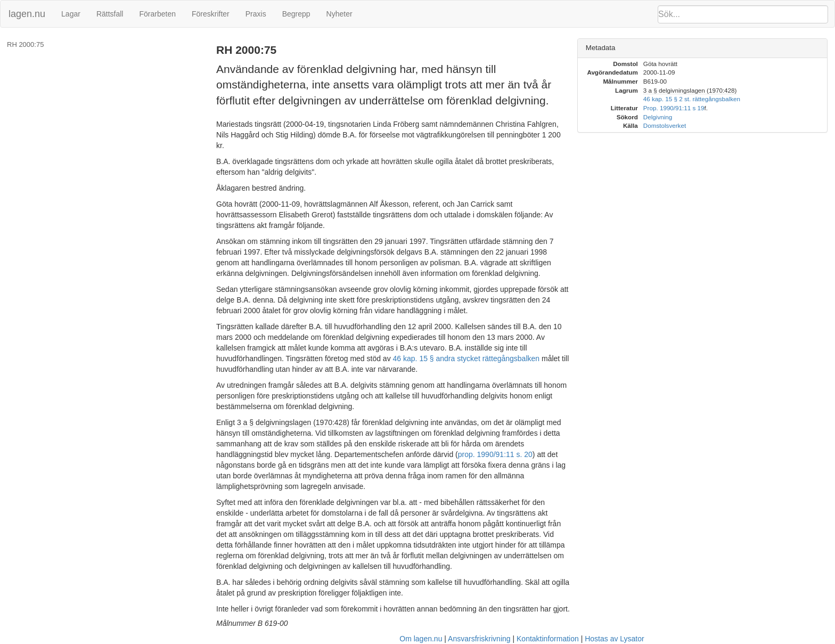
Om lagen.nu (421, 639)
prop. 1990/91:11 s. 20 (495, 454)
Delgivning (658, 117)
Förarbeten (157, 14)
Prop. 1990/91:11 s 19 (674, 108)
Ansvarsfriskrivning (479, 639)
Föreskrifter (211, 14)
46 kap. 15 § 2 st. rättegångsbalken (692, 99)
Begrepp (296, 14)
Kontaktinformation (548, 639)
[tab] (702, 48)
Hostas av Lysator (615, 639)
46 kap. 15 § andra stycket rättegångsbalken (466, 358)
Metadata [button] (601, 48)
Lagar (71, 14)
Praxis (256, 14)
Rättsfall (110, 14)
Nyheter (339, 14)
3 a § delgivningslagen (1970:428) (293, 422)
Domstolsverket (665, 125)
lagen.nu (27, 14)
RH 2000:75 (25, 44)
